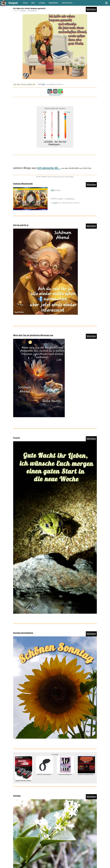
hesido (55, 203)
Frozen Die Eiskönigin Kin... (65, 775)
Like (15, 84)
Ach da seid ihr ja (21, 225)
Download (24, 84)
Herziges (23, 11)
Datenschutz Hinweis (55, 95)
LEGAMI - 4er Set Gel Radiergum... (55, 143)
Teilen (19, 84)
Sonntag (17, 796)
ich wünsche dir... (33, 11)
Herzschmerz (67, 3)
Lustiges (42, 3)
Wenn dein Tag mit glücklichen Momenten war (33, 335)
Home (25, 3)
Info (34, 84)
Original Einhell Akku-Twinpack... (24, 781)
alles (33, 3)
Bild (53, 190)
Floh (43, 84)
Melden (30, 84)
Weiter (91, 9)
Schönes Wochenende (23, 184)
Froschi (16, 438)
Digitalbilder (54, 3)
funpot (13, 3)
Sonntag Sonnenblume (23, 633)
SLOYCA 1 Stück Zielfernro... (45, 775)
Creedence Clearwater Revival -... (86, 775)
